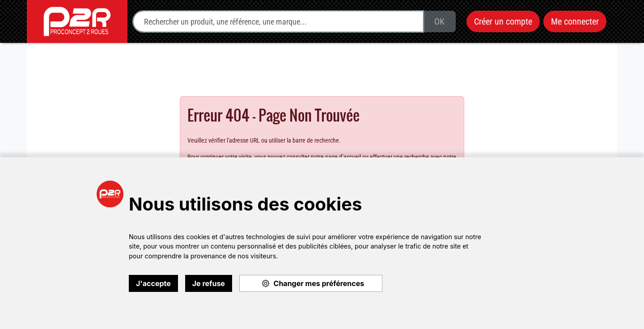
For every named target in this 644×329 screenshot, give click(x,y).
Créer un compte (503, 21)
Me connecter (575, 21)
